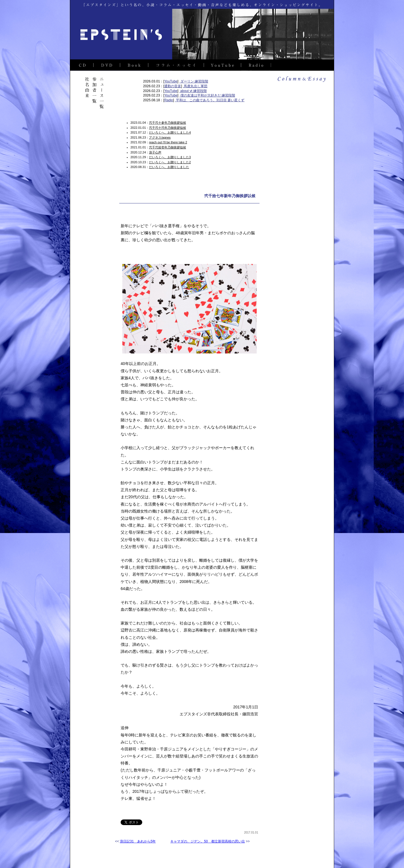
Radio (168, 100)
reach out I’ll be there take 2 (168, 142)
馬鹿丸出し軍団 (195, 86)
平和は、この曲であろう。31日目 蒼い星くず (210, 100)
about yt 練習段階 (193, 91)
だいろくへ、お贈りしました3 (170, 157)
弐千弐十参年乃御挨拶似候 (167, 123)
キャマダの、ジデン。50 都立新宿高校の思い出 (207, 841)
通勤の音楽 (173, 86)
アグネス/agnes (160, 137)
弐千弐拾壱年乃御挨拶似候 (167, 147)
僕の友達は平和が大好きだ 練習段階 (207, 95)
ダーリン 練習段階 (194, 81)
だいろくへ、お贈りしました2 (170, 162)
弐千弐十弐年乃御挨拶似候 (167, 128)
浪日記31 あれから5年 (138, 841)
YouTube (171, 81)
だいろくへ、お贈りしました (169, 167)
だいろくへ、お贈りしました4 (170, 132)
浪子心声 (155, 152)
